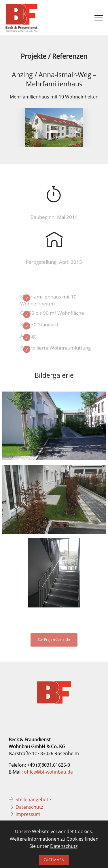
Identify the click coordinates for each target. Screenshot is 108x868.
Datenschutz (29, 807)
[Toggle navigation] (99, 18)
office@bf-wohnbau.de (48, 772)
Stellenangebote (33, 799)
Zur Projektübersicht (54, 642)
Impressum (28, 814)
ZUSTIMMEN (54, 860)
